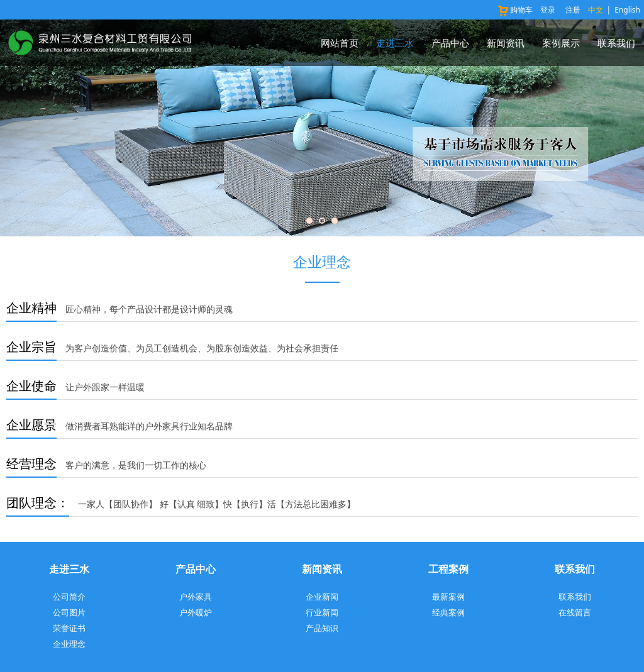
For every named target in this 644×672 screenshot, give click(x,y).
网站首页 (340, 43)
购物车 (515, 10)
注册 (573, 10)
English (627, 10)
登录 (548, 10)
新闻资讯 (506, 43)
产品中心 (450, 43)
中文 (596, 10)
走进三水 (395, 43)
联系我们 (616, 43)
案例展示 (561, 43)
